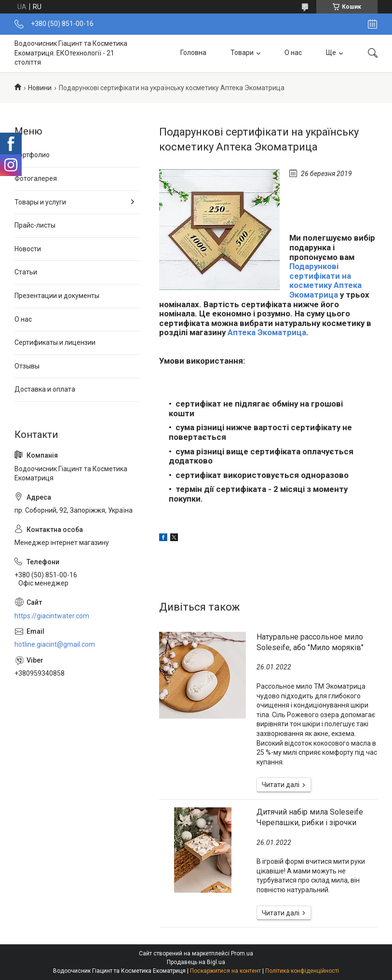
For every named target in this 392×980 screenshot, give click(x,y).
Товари (242, 53)
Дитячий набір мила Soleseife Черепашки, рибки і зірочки (310, 817)
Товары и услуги (40, 202)
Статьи (26, 272)
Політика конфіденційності (302, 971)
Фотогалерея (36, 178)
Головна (193, 53)
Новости (28, 249)
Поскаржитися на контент (225, 971)
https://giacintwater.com (52, 616)
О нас (293, 53)
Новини (40, 88)
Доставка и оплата (45, 389)
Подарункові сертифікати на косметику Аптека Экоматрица (325, 280)
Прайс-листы (35, 225)
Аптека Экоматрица (267, 332)
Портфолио (32, 155)
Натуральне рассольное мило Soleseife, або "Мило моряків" (310, 642)
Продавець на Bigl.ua (196, 962)
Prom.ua (242, 953)
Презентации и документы (57, 296)
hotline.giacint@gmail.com (55, 644)
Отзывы (27, 366)
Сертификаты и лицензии (55, 342)
